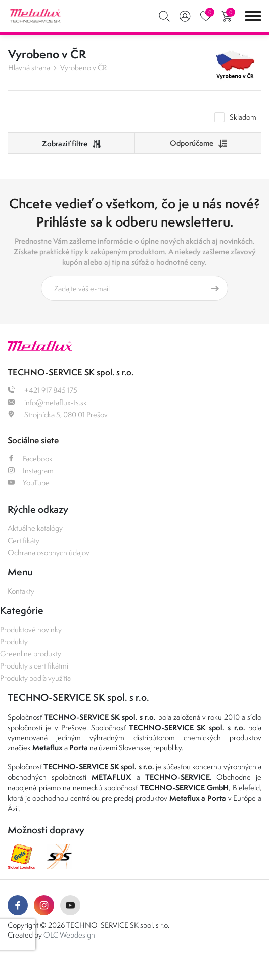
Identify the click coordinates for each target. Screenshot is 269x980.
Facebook (30, 458)
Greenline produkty (31, 654)
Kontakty (21, 591)
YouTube (29, 483)
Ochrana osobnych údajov (49, 552)
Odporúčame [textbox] (192, 143)
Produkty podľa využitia (35, 678)
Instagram (31, 471)
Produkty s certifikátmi (34, 666)
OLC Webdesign (69, 935)
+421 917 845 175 (42, 390)
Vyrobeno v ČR (83, 68)
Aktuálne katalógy (35, 528)
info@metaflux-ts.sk (47, 402)
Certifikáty (24, 540)
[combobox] (198, 143)
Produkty (14, 641)
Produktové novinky (31, 629)
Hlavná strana (29, 68)
